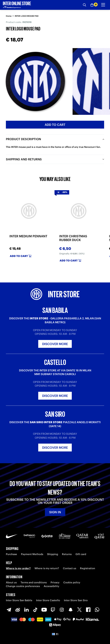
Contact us (70, 568)
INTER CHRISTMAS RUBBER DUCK (73, 238)
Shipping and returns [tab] (24, 159)
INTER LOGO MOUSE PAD (27, 16)
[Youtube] (44, 610)
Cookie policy (72, 582)
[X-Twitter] (79, 610)
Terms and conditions (34, 582)
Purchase (11, 554)
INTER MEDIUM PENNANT (28, 236)
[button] (55, 634)
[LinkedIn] (26, 610)
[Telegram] (9, 610)
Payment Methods (32, 554)
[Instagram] (62, 610)
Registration (88, 568)
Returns (67, 554)
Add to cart (55, 125)
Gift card (81, 554)
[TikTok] (35, 610)
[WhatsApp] (97, 610)
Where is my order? (18, 568)
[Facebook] (88, 610)
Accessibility (51, 586)
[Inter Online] (17, 5)
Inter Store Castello (48, 600)
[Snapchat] (71, 610)
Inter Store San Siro (76, 600)
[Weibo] (18, 610)
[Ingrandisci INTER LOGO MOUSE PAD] (35, 81)
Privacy (55, 582)
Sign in (55, 512)
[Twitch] (53, 610)
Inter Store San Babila (19, 600)
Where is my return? (47, 568)
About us (11, 582)
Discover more (55, 344)
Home (9, 16)
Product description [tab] (23, 139)
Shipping (53, 554)
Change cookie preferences (23, 586)
